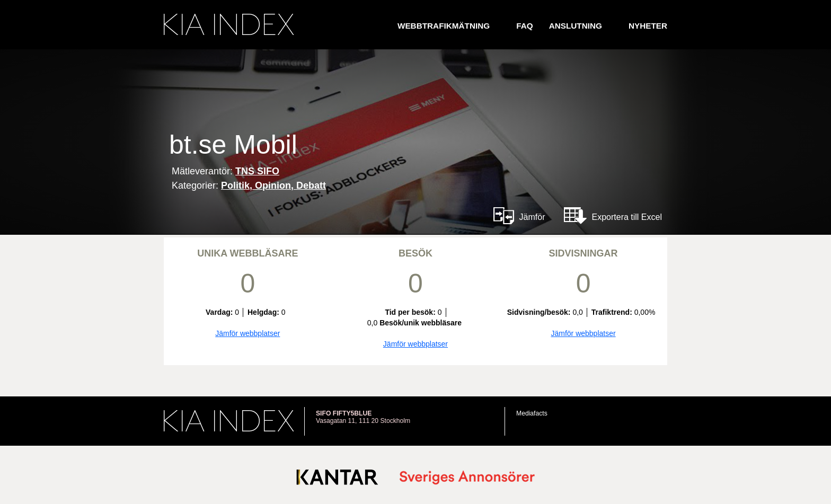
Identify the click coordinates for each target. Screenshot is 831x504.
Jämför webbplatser (247, 333)
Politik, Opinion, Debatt (273, 185)
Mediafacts (532, 413)
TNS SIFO (257, 171)
